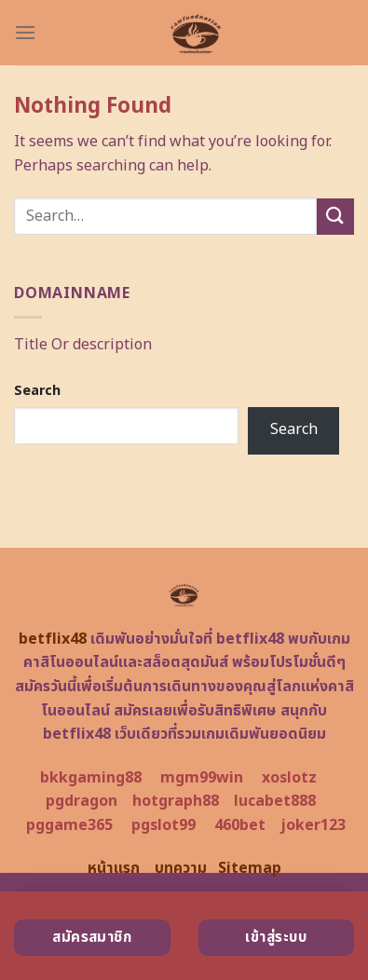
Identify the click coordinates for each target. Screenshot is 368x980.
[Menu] (25, 32)
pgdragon (82, 801)
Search (37, 391)
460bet (240, 825)
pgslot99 (164, 825)
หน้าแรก (114, 868)
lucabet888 (275, 801)
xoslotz (289, 778)
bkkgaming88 (91, 778)
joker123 (313, 825)
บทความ (181, 868)
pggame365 (69, 825)
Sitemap (250, 868)
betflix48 (53, 639)
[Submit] (335, 217)
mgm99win (202, 778)
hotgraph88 (176, 801)
